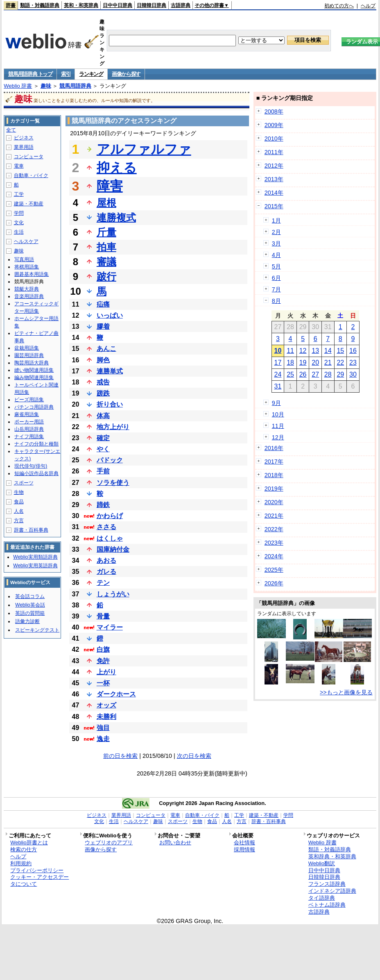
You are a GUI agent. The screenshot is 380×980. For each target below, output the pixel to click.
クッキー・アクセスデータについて (40, 880)
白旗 (103, 649)
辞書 (11, 5)
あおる (106, 560)
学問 (19, 213)
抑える (117, 168)
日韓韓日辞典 (152, 5)
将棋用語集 (27, 267)
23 (353, 363)
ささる (106, 527)
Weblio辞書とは (29, 842)
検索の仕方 (24, 849)
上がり (106, 672)
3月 (276, 243)
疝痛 (103, 304)
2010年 (274, 139)
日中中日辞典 (118, 5)
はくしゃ (110, 538)
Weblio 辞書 (18, 86)
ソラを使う (113, 483)
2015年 (274, 206)
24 (278, 374)
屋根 (106, 203)
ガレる (106, 572)
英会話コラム (30, 596)
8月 (276, 301)
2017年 (274, 462)
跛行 (106, 276)
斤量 (106, 232)
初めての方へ (339, 6)
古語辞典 (181, 5)
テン (103, 583)
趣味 (46, 86)
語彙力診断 (27, 621)
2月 (276, 232)
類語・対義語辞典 (40, 5)
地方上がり (113, 427)
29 (340, 374)
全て (11, 130)
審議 (106, 262)
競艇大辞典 (27, 289)
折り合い (110, 404)
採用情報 (244, 849)
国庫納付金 (113, 549)
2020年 (274, 502)
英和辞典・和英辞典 (332, 856)
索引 (66, 74)
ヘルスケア (26, 241)
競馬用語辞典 (75, 86)
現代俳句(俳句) (31, 466)
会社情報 (244, 842)
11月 (278, 426)
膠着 (103, 326)
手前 (103, 471)
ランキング (91, 74)
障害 (110, 186)
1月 (276, 221)
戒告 (103, 382)
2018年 (274, 475)
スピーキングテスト (37, 630)
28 (328, 374)
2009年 (274, 125)
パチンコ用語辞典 (34, 407)
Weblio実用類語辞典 (35, 557)
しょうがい (113, 594)
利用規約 (21, 863)
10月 (278, 414)
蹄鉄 (103, 505)
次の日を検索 (194, 756)
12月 (278, 437)
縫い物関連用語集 (34, 370)
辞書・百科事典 (31, 530)
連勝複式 (116, 217)
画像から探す (126, 74)
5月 (276, 266)
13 (315, 351)
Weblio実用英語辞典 (35, 566)
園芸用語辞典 (29, 355)
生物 (19, 492)
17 (278, 363)
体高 (103, 416)
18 (290, 363)
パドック (110, 460)
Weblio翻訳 (322, 863)
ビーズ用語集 (29, 400)
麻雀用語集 (27, 414)
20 (315, 363)
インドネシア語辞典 (332, 891)
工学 (19, 194)
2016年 (274, 448)
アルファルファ (144, 149)
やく (103, 449)
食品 (19, 502)
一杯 (103, 683)
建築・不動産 (29, 204)
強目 (103, 728)
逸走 (103, 739)
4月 (276, 255)
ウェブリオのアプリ (109, 842)
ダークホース (116, 694)
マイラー (110, 627)
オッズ (106, 705)
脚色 (103, 360)
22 (340, 363)
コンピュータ (29, 157)
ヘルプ (368, 6)
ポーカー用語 (29, 422)
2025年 (274, 570)
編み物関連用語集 (34, 377)
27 (315, 374)
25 (290, 374)
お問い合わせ (175, 842)
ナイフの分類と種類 (36, 444)
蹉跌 (103, 393)
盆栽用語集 (27, 348)
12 (303, 351)
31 (278, 386)
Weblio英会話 (30, 605)
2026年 (274, 583)
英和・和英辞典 (81, 5)
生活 (19, 232)
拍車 (106, 247)
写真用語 (24, 259)
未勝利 (106, 717)
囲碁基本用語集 (32, 274)
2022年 (274, 529)
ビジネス (24, 138)
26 (303, 374)
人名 (19, 511)
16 (353, 351)
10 (278, 351)
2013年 (274, 179)
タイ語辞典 (322, 898)
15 (340, 351)
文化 (19, 223)
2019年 (274, 489)
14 (328, 351)
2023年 (274, 543)
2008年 (274, 111)
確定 (103, 438)
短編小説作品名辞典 (36, 473)
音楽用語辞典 (29, 296)
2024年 (274, 556)
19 (303, 363)
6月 (276, 278)
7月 (276, 289)
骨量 (103, 616)
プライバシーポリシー (37, 870)
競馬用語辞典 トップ (30, 74)
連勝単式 (110, 371)
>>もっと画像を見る (346, 692)
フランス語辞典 (327, 884)
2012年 (274, 166)
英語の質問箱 (30, 613)
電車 (19, 166)
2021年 (274, 516)
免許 (103, 661)
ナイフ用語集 (29, 437)
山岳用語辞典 (29, 429)
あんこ (106, 349)
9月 (276, 403)
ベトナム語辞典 (327, 905)
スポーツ (24, 483)
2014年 (274, 193)
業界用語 (24, 147)
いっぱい (110, 315)
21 (328, 363)
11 (290, 351)
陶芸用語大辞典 (32, 363)
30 (353, 374)
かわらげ (110, 516)
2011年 (274, 152)
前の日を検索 (120, 756)
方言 (19, 521)
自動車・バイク (31, 175)
